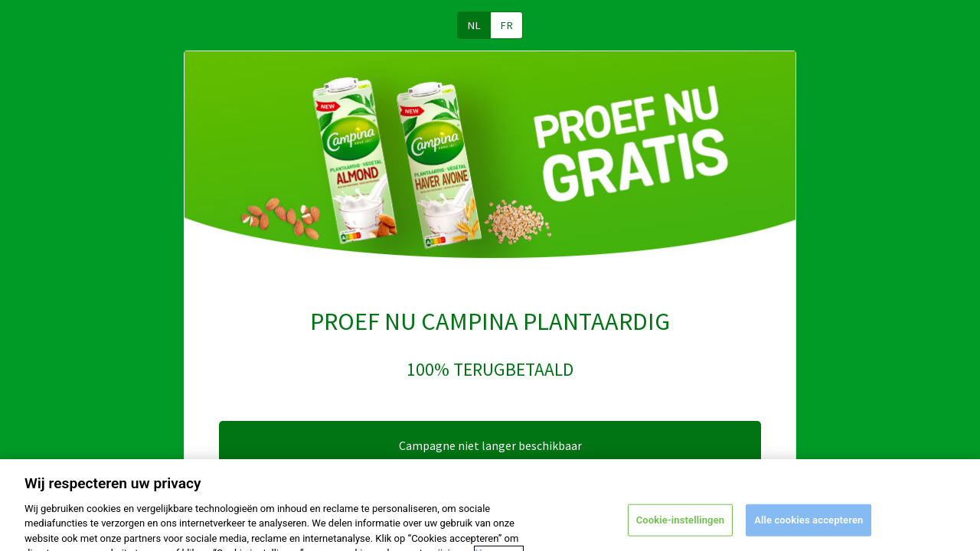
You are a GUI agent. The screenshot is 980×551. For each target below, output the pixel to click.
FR (506, 25)
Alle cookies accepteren (808, 526)
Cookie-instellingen (680, 526)
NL (474, 25)
